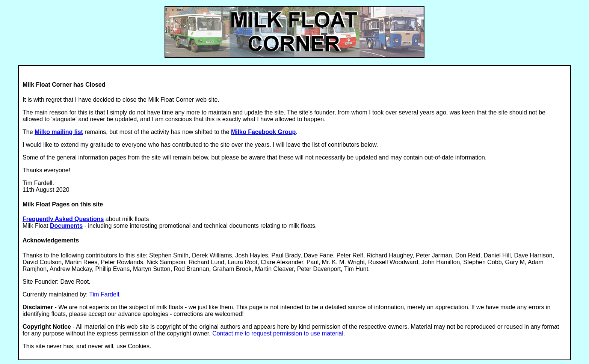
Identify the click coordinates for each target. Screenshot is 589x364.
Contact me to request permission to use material (278, 333)
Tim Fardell (104, 294)
